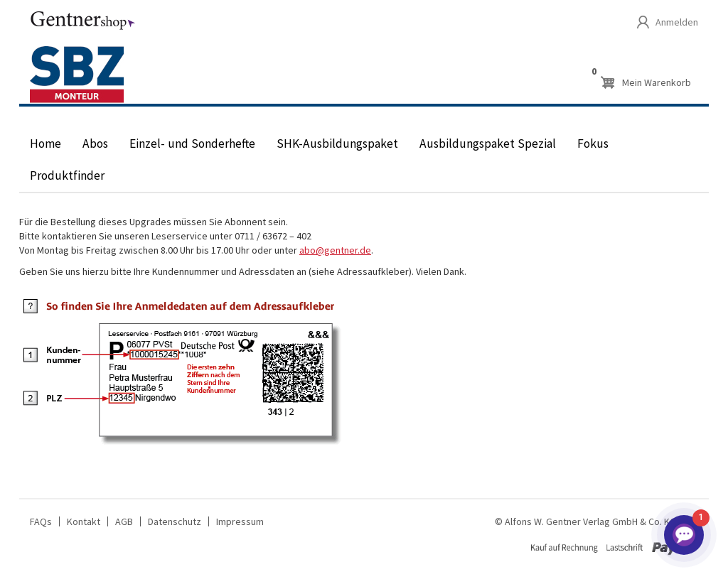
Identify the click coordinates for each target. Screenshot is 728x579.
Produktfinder (67, 175)
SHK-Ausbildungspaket (337, 144)
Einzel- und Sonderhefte (192, 144)
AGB (124, 521)
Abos (95, 144)
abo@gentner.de (335, 250)
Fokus (593, 144)
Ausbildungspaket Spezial (488, 144)
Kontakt (84, 521)
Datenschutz (175, 521)
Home (45, 144)
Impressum (240, 521)
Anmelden (677, 22)
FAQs (41, 521)
